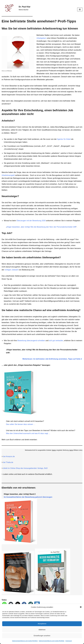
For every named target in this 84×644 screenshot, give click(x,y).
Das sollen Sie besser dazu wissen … (21, 424)
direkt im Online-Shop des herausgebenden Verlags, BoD (25, 468)
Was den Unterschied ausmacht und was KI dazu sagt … (28, 433)
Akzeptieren (42, 624)
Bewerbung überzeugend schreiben (31, 341)
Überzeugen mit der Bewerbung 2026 (31, 221)
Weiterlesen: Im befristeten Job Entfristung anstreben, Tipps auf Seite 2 (52, 359)
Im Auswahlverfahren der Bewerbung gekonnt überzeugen (28, 497)
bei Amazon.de (9, 456)
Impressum (69, 641)
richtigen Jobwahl (11, 270)
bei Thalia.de (8, 462)
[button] (81, 607)
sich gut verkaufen (56, 341)
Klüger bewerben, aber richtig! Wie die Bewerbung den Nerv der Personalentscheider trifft (41, 227)
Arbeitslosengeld (8, 175)
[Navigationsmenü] (80, 9)
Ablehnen (42, 630)
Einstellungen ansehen (42, 636)
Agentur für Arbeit (64, 139)
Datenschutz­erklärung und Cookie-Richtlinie (25, 641)
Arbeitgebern (42, 38)
